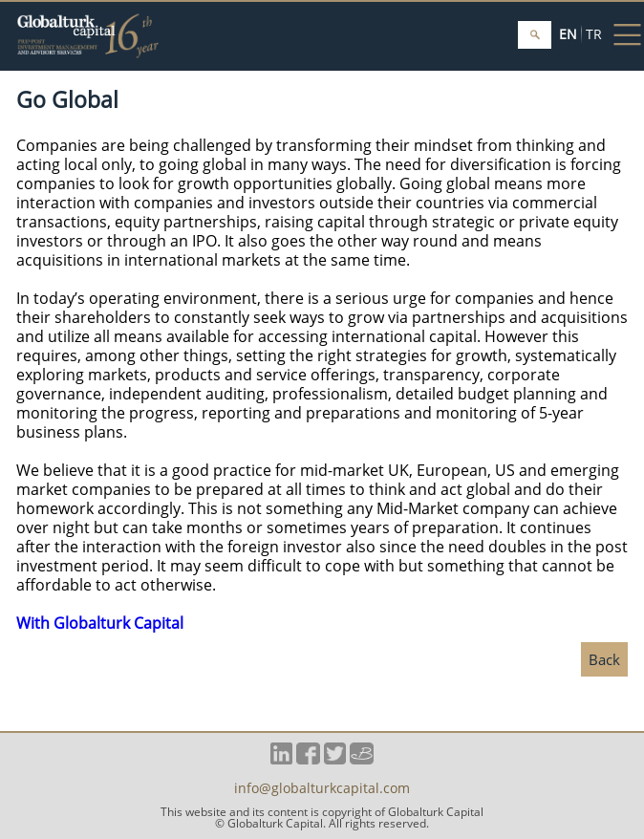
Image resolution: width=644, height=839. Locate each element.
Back (604, 659)
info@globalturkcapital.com (322, 789)
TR (594, 34)
